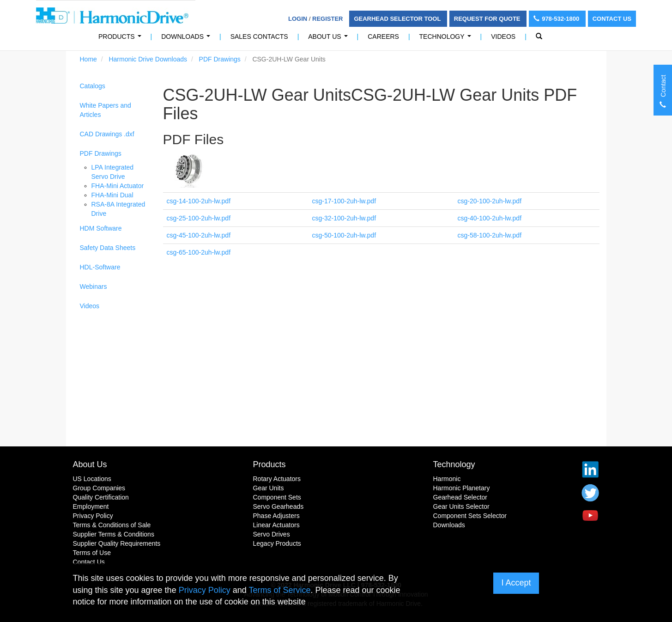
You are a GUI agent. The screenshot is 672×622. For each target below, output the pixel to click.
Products (269, 464)
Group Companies (99, 488)
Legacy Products (277, 543)
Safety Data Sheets (108, 248)
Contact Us (612, 19)
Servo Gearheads (278, 506)
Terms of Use (92, 553)
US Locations (92, 479)
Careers (383, 37)
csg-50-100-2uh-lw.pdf (344, 235)
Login (298, 19)
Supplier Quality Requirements (117, 543)
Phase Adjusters (276, 516)
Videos (503, 37)
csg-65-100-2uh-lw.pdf (199, 252)
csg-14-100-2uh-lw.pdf (199, 201)
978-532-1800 (557, 19)
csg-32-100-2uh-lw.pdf (344, 218)
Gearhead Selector (460, 497)
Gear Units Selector (461, 506)
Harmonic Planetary (462, 488)
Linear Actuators (276, 525)
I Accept (516, 583)
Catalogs (93, 86)
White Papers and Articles (106, 110)
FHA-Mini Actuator (118, 186)
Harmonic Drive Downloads (148, 59)
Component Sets (277, 497)
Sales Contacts (259, 37)
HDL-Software (100, 267)
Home (88, 59)
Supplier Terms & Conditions (114, 534)
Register (327, 19)
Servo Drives (272, 534)
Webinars (94, 287)
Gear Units (269, 488)
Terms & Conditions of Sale (112, 525)
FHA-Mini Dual (112, 195)
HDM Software (101, 228)
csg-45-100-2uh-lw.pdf (199, 235)
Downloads (187, 39)
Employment (91, 506)
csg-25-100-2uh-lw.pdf (199, 218)
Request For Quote (488, 19)
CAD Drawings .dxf (107, 134)
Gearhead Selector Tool (398, 19)
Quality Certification (101, 497)
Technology (447, 39)
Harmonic (447, 479)
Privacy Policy (93, 516)
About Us (330, 39)
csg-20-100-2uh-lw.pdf (490, 201)
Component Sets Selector (470, 516)
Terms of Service (279, 590)
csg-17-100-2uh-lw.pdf (344, 201)
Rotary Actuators (277, 479)
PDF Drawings (220, 59)
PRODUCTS (121, 39)
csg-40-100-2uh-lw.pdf (490, 218)
